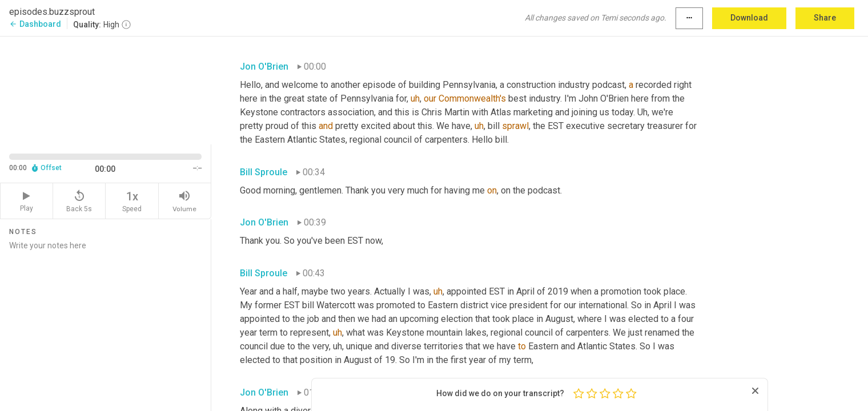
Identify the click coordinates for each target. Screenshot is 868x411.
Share (825, 18)
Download (749, 18)
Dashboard (35, 24)
